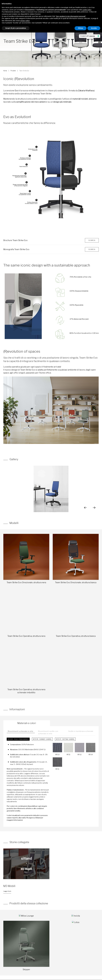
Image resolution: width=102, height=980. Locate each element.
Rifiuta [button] (81, 28)
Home (5, 71)
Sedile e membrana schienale (81, 731)
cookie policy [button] (87, 10)
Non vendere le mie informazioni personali (71, 16)
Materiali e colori (27, 723)
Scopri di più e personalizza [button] (16, 28)
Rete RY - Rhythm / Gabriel (65, 739)
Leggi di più (7, 891)
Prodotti (13, 71)
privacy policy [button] (25, 21)
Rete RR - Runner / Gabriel (42, 739)
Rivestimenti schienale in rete (21, 731)
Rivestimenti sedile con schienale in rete (48, 732)
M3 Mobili (9, 886)
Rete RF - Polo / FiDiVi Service (18, 739)
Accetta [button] (94, 28)
